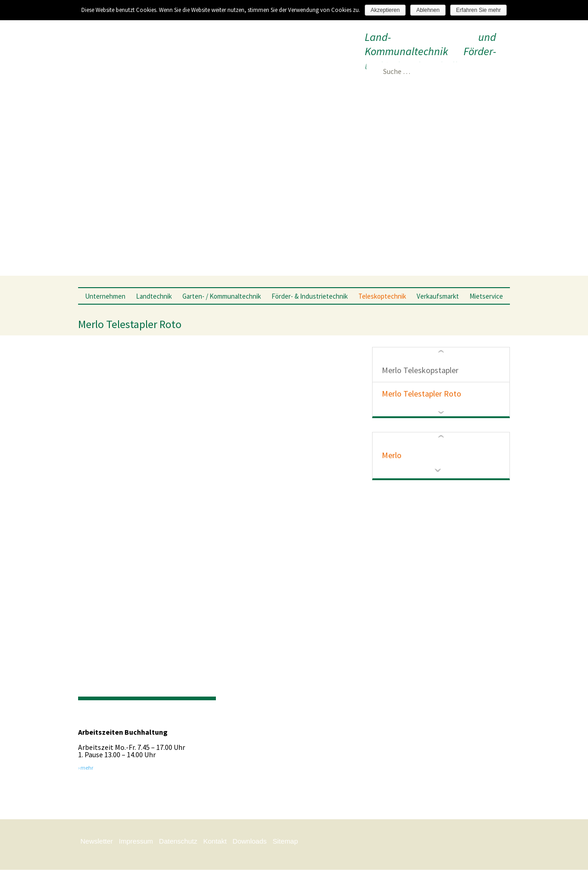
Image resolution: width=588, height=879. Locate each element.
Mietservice (486, 296)
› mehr (86, 767)
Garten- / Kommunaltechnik (222, 296)
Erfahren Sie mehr (478, 10)
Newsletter (97, 841)
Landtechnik (154, 296)
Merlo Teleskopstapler (420, 370)
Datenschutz (178, 841)
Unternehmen (105, 296)
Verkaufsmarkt (438, 296)
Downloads (249, 841)
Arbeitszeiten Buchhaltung (123, 732)
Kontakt (215, 841)
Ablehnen (428, 10)
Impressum (136, 841)
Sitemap (286, 841)
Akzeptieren (385, 10)
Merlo (392, 455)
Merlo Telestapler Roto (421, 394)
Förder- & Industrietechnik (310, 296)
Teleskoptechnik (382, 296)
